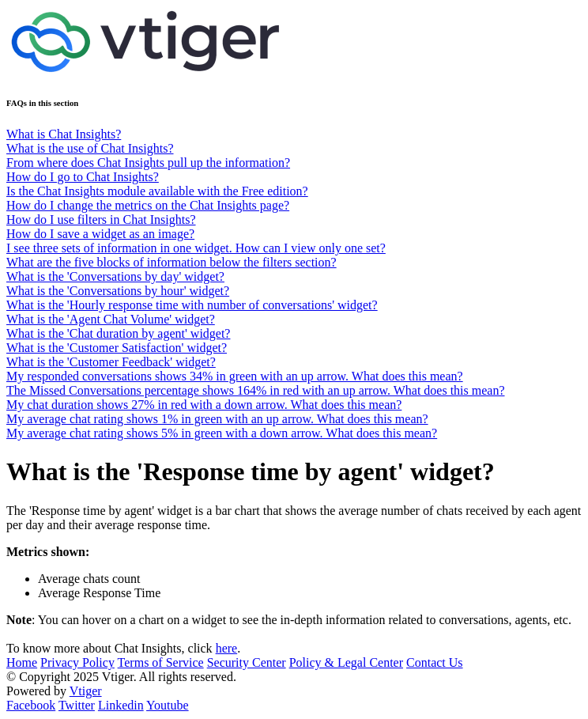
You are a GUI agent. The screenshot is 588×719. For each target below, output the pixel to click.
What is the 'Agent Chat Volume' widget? (111, 319)
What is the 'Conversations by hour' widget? (118, 291)
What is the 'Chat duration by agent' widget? (118, 333)
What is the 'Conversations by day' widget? (115, 276)
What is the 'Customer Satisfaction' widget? (117, 348)
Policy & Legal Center (346, 662)
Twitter (77, 705)
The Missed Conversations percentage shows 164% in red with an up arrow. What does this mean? (256, 390)
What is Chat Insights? (64, 134)
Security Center (247, 662)
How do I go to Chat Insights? (83, 177)
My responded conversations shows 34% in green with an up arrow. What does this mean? (235, 376)
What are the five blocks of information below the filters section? (171, 262)
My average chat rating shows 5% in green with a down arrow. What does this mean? (222, 433)
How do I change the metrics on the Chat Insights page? (148, 205)
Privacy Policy (77, 662)
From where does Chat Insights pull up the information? (148, 163)
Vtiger (86, 691)
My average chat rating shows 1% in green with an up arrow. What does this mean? (217, 419)
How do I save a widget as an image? (100, 234)
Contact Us (435, 662)
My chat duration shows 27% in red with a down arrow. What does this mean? (204, 405)
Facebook (31, 705)
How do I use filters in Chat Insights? (101, 219)
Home (22, 662)
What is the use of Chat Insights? (90, 148)
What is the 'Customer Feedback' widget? (111, 362)
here (227, 648)
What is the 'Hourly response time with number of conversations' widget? (192, 305)
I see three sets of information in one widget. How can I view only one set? (196, 248)
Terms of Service (161, 662)
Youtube (168, 705)
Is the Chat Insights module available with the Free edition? (157, 191)
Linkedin (121, 705)
